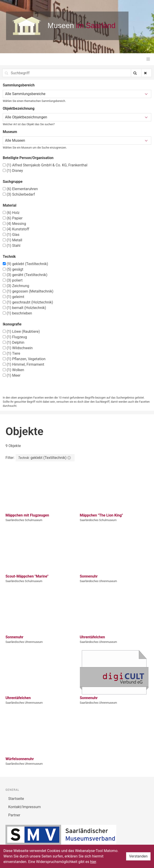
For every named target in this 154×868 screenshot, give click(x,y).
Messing (14, 224)
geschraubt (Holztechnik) (28, 302)
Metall (12, 240)
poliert (13, 280)
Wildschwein (18, 348)
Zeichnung (16, 286)
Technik (9, 257)
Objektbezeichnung (19, 108)
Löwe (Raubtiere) (21, 331)
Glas (11, 235)
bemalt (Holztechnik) (24, 308)
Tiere (11, 353)
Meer (12, 375)
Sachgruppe (13, 182)
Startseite (16, 799)
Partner (14, 815)
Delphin (14, 342)
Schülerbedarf (19, 194)
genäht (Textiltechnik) (25, 275)
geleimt (14, 297)
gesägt (13, 269)
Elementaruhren (20, 189)
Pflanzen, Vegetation (24, 359)
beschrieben (17, 313)
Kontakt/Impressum (24, 807)
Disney (13, 171)
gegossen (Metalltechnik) (28, 291)
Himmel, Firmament (23, 364)
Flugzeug (15, 337)
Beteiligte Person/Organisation (28, 158)
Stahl (12, 246)
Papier (13, 218)
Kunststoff (16, 229)
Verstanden (138, 856)
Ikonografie (12, 324)
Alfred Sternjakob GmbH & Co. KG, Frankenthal (45, 165)
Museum (10, 132)
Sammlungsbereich (19, 85)
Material (10, 205)
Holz (11, 213)
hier (93, 862)
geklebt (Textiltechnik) (25, 264)
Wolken (13, 370)
